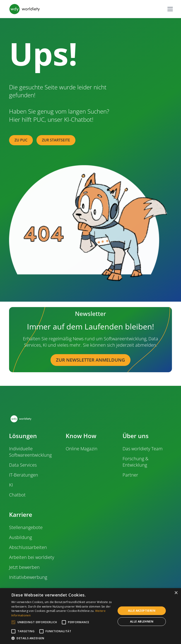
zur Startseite (56, 140)
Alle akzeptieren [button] (142, 611)
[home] (25, 9)
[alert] (90, 616)
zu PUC (21, 140)
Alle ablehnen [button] (142, 621)
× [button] (176, 593)
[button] (169, 9)
